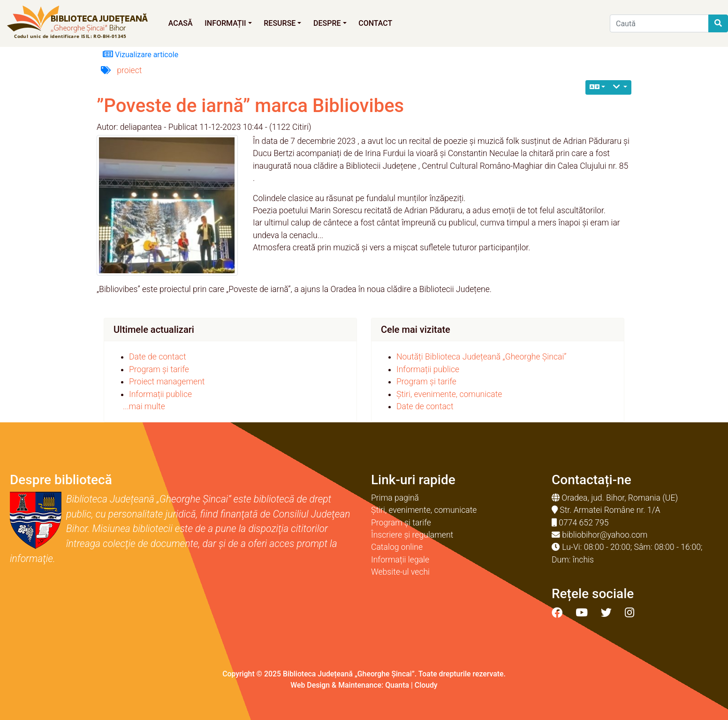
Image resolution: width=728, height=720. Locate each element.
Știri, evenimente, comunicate (449, 394)
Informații (228, 23)
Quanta (397, 685)
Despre (330, 23)
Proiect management (167, 382)
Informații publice (160, 394)
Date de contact (158, 357)
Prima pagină (395, 498)
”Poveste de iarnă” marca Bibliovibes (250, 106)
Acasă (181, 23)
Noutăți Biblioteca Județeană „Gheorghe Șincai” (482, 357)
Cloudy (426, 685)
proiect (129, 70)
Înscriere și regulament (412, 535)
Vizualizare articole (140, 54)
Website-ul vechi (400, 572)
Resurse (282, 23)
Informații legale (400, 560)
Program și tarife (159, 369)
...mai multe (144, 406)
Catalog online (397, 547)
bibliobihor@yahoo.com (605, 535)
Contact (375, 23)
